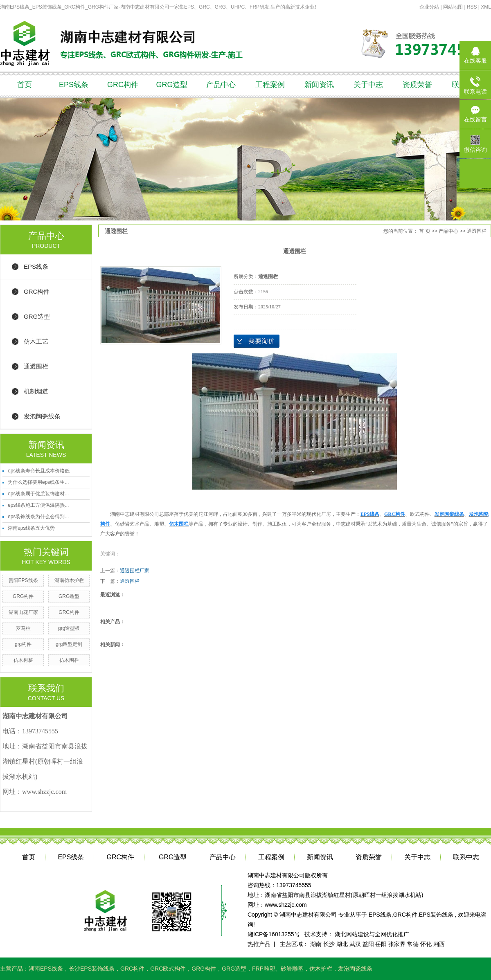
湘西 (439, 944)
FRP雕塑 (264, 969)
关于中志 (368, 85)
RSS (472, 7)
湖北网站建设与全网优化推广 (372, 934)
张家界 (397, 944)
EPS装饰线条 (436, 915)
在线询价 (257, 341)
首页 (25, 85)
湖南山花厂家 (23, 612)
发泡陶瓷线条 (42, 416)
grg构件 (23, 644)
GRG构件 (23, 596)
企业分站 (429, 7)
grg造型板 (69, 628)
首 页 (425, 231)
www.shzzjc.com (286, 905)
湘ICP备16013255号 (274, 934)
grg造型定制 (69, 644)
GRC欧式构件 (168, 969)
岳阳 (381, 944)
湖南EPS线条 (46, 969)
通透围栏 (36, 366)
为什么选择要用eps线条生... (38, 482)
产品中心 (221, 85)
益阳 (368, 944)
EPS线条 (74, 85)
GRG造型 (172, 85)
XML (486, 7)
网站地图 (454, 7)
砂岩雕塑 (292, 969)
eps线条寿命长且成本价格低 (39, 471)
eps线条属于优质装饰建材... (38, 494)
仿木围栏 (69, 660)
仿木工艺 (36, 341)
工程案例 (270, 85)
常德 (413, 944)
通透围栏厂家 (135, 571)
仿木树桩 (23, 660)
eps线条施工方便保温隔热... (38, 505)
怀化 (426, 944)
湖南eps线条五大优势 (31, 528)
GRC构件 (123, 85)
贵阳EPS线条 (23, 580)
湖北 (342, 944)
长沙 (329, 944)
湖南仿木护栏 (69, 580)
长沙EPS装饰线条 (92, 969)
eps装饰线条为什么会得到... (38, 517)
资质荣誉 (417, 85)
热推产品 (259, 944)
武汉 (355, 944)
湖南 (316, 944)
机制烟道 (36, 391)
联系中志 (466, 857)
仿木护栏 (321, 969)
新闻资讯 (319, 85)
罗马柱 (23, 628)
